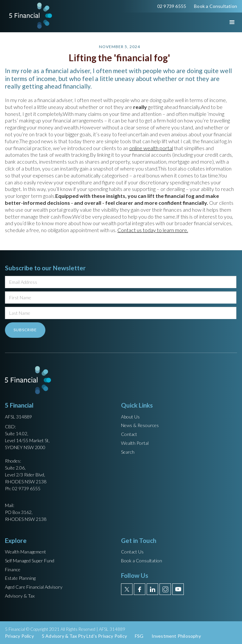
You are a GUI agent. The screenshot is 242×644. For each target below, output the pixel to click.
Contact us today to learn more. (153, 230)
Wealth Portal (135, 443)
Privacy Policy (19, 636)
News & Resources (140, 425)
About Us (130, 417)
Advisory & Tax (20, 596)
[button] (226, 22)
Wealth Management (25, 552)
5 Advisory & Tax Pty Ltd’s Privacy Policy (84, 636)
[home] (29, 16)
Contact (129, 434)
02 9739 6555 (172, 6)
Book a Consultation (216, 6)
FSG (139, 636)
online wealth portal (151, 148)
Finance (13, 569)
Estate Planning (20, 578)
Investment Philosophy (176, 636)
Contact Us (132, 552)
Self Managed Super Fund (30, 561)
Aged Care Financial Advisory (34, 587)
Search (128, 452)
